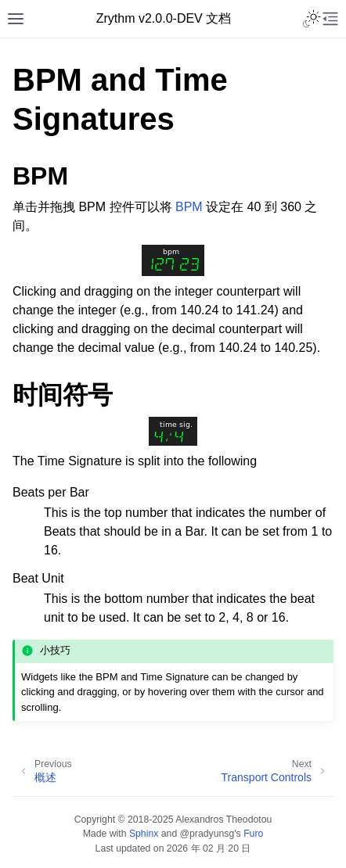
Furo (253, 834)
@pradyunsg (207, 834)
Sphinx (144, 834)
